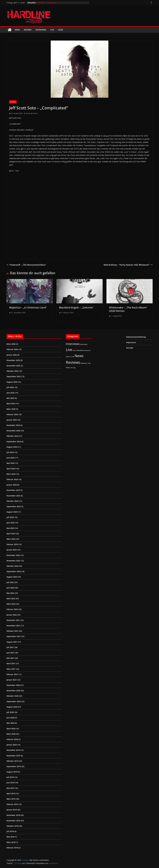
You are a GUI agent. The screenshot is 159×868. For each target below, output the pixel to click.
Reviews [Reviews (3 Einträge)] (84, 363)
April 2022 (11, 598)
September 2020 (14, 701)
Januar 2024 (12, 485)
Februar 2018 (12, 848)
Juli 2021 (10, 647)
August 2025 (12, 382)
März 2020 (11, 734)
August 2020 (12, 707)
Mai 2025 (10, 398)
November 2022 (13, 561)
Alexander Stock (32, 113)
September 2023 (14, 506)
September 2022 (14, 571)
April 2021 (11, 663)
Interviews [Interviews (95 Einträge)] (73, 344)
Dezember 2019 (13, 750)
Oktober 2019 (12, 761)
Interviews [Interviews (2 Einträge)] (84, 344)
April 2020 (11, 729)
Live (52, 30)
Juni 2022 (11, 588)
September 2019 (14, 766)
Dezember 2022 (13, 555)
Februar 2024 (12, 479)
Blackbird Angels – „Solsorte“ (76, 307)
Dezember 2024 (13, 425)
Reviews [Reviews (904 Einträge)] (73, 362)
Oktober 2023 (12, 501)
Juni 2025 (11, 393)
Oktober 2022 (12, 566)
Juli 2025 (10, 387)
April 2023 (11, 534)
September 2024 (14, 442)
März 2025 (11, 409)
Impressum (131, 342)
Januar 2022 (12, 615)
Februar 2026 (12, 349)
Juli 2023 (10, 517)
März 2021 (11, 669)
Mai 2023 (10, 528)
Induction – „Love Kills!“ (46, 3)
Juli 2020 (10, 712)
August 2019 (12, 772)
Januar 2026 (12, 355)
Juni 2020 (11, 718)
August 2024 (12, 447)
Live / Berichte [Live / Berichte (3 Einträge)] (78, 350)
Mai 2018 (10, 837)
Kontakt (130, 348)
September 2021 (14, 636)
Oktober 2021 (12, 631)
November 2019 (13, 756)
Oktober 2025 (12, 371)
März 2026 (11, 344)
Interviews (41, 30)
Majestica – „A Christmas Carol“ (28, 307)
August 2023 (12, 512)
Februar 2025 (12, 414)
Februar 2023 (12, 544)
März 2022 (11, 604)
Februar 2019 (12, 804)
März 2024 (11, 474)
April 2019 (11, 793)
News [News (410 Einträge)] (79, 356)
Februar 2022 (12, 609)
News (17, 30)
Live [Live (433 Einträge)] (69, 350)
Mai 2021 (10, 658)
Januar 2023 (12, 550)
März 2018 (11, 842)
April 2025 (11, 404)
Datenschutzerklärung (136, 337)
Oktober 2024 (12, 436)
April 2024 (11, 469)
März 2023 (11, 539)
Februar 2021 (12, 674)
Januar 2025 (12, 420)
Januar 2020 (12, 745)
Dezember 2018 (13, 815)
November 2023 (13, 496)
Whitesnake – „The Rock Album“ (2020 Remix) (128, 309)
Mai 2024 (10, 463)
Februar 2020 (12, 739)
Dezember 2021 (13, 620)
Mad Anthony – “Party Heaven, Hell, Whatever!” (128, 265)
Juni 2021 (11, 653)
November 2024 (13, 431)
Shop (61, 30)
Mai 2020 (10, 723)
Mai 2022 (10, 593)
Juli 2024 (10, 452)
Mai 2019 (10, 788)
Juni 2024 (11, 458)
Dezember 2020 (13, 685)
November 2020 (13, 691)
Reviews (28, 30)
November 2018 (13, 821)
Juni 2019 (11, 783)
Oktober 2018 (12, 826)
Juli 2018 (10, 831)
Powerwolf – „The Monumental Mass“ (26, 265)
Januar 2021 (12, 680)
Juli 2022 (10, 582)
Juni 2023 (11, 523)
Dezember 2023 (13, 490)
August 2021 (12, 642)
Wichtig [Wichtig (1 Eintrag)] (73, 368)
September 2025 (14, 376)
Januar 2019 (12, 810)
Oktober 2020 (12, 696)
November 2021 (13, 626)
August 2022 (12, 577)
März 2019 (11, 799)
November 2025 (13, 366)
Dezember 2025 (13, 360)
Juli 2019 (10, 777)
